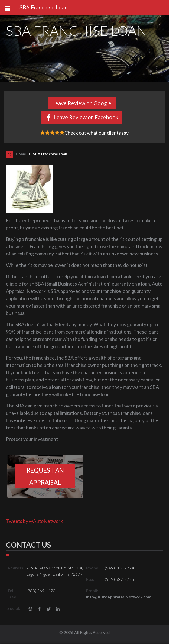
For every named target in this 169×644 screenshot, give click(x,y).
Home (21, 154)
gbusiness (30, 609)
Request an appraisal (45, 476)
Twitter (49, 609)
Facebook (40, 609)
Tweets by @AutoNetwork (34, 521)
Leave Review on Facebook (86, 117)
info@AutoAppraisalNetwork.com (119, 597)
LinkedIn (58, 609)
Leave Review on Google (82, 103)
